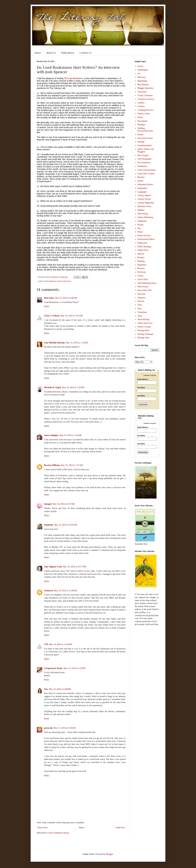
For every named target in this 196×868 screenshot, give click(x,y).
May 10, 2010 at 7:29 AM (73, 387)
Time (140, 305)
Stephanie (49, 525)
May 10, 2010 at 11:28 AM (65, 591)
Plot (139, 228)
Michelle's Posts (144, 206)
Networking (143, 214)
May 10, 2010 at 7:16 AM (77, 343)
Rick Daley (49, 298)
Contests (141, 106)
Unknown (49, 591)
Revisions (142, 272)
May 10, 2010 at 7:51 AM (72, 465)
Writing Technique (145, 334)
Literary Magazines (146, 203)
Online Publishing (145, 217)
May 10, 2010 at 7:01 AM (72, 316)
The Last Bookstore (73, 78)
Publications (68, 53)
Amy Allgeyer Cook (53, 567)
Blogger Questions (146, 88)
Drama (140, 135)
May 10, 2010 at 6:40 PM (60, 689)
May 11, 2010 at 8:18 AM (65, 728)
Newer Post (42, 828)
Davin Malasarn (50, 281)
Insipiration (142, 188)
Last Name (141, 396)
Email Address (143, 379)
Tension (141, 301)
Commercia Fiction (146, 99)
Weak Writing (143, 319)
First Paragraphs (144, 159)
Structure (141, 294)
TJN (46, 644)
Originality (142, 221)
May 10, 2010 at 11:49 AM (60, 644)
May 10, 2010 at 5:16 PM (75, 668)
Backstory (142, 77)
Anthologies (143, 70)
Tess (46, 689)
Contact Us (86, 53)
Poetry (140, 232)
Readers (141, 257)
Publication (142, 243)
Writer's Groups (144, 327)
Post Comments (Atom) (59, 833)
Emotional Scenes (145, 138)
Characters (142, 92)
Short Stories (143, 287)
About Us (51, 53)
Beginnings (142, 81)
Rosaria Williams (52, 465)
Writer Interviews (64, 281)
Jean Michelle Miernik (54, 343)
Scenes (140, 276)
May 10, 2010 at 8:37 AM (64, 504)
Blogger (109, 854)
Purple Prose (143, 250)
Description (142, 121)
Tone (140, 309)
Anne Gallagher (51, 435)
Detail (140, 117)
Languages (142, 192)
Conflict (141, 103)
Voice (140, 316)
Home (38, 53)
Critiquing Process (145, 110)
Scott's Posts (143, 279)
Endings (141, 142)
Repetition (142, 265)
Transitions (142, 312)
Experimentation (145, 145)
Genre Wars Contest (146, 174)
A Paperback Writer (53, 668)
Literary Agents (144, 195)
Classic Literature (145, 95)
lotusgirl (48, 504)
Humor (141, 181)
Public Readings (144, 247)
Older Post (120, 828)
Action (140, 66)
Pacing (140, 225)
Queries (141, 254)
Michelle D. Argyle (53, 387)
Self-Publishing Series (147, 283)
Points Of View (144, 236)
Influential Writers (145, 184)
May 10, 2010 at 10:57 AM (74, 567)
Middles (141, 210)
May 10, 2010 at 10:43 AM (66, 525)
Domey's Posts (144, 114)
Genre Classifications (147, 170)
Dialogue (141, 125)
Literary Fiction (144, 199)
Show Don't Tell (144, 290)
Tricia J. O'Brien (52, 316)
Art (139, 74)
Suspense (141, 298)
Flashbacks (142, 166)
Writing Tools (143, 338)
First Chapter (143, 155)
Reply (47, 306)
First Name (141, 388)
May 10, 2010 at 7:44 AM (71, 435)
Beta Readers (143, 85)
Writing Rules (143, 330)
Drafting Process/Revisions (145, 130)
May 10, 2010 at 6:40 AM (66, 298)
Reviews (141, 268)
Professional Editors (146, 239)
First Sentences (144, 163)
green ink (48, 728)
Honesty (141, 177)
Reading (141, 261)
